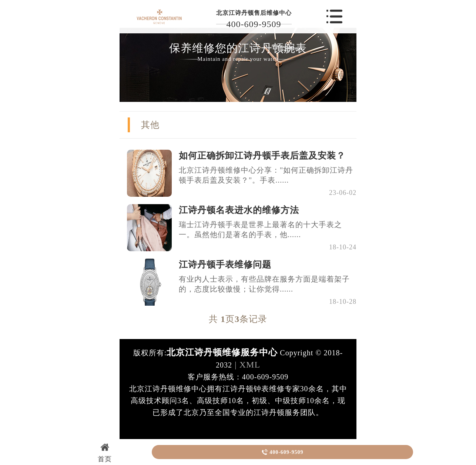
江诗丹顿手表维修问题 (225, 265)
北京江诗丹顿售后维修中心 (254, 13)
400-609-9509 (254, 24)
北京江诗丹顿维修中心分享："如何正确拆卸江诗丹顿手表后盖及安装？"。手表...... (266, 175)
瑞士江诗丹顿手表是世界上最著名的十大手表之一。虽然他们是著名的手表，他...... (260, 230)
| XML (246, 365)
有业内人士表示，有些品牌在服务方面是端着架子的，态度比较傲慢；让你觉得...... (264, 284)
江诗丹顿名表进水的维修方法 (239, 210)
